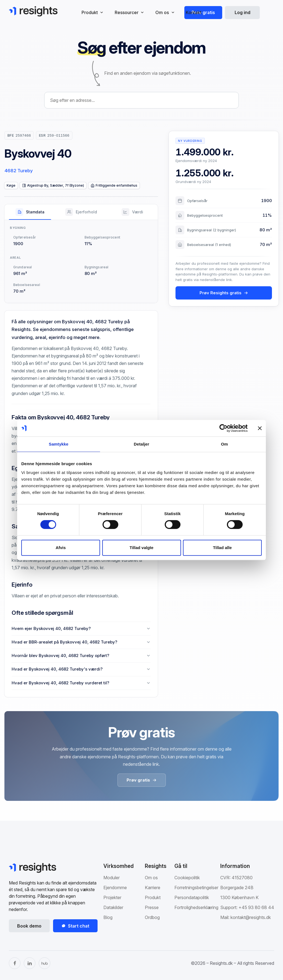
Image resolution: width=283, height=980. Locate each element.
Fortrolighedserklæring (196, 907)
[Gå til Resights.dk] (33, 11)
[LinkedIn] (30, 963)
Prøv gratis (203, 12)
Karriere (153, 888)
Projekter (112, 897)
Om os (151, 878)
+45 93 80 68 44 (256, 907)
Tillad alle (222, 548)
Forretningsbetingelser (196, 888)
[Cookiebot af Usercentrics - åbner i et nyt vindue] (223, 428)
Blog (108, 917)
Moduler (112, 878)
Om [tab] (224, 444)
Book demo (29, 926)
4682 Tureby (19, 171)
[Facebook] (15, 963)
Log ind (243, 12)
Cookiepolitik (187, 878)
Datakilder (113, 907)
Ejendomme (115, 888)
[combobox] (141, 100)
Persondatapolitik (192, 897)
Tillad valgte (141, 548)
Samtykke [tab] (59, 444)
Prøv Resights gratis (224, 293)
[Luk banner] (260, 428)
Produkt (153, 897)
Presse (152, 907)
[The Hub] (44, 963)
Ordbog (152, 917)
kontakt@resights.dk (251, 917)
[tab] (30, 212)
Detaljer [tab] (141, 444)
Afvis (61, 548)
